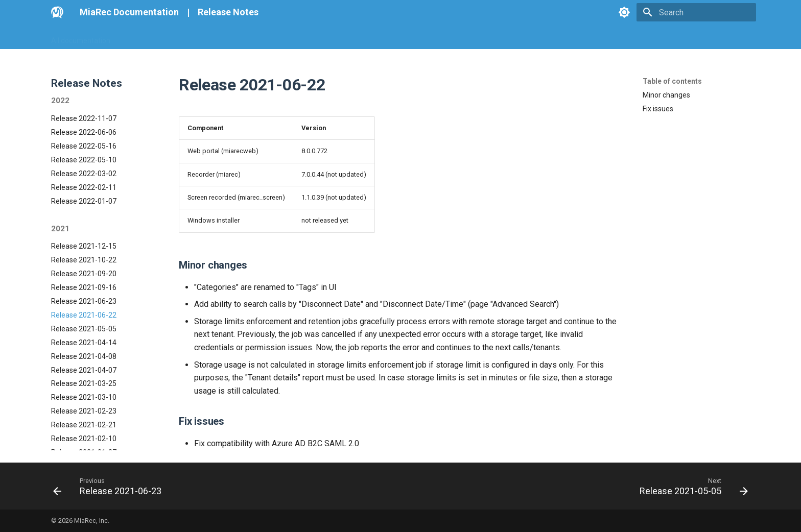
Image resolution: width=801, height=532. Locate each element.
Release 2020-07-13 (84, 417)
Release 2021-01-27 (84, 358)
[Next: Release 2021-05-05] (690, 486)
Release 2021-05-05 (84, 234)
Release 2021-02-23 (84, 317)
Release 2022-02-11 (84, 93)
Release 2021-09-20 (84, 179)
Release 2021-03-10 (84, 303)
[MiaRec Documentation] (57, 12)
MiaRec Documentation (129, 12)
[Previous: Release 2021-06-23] (111, 486)
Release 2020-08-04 (84, 403)
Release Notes (228, 12)
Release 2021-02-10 (84, 344)
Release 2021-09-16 (84, 193)
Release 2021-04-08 (84, 262)
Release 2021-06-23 (84, 207)
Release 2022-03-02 (84, 79)
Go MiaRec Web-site (156, 37)
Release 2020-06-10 (84, 431)
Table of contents (672, 81)
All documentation (81, 37)
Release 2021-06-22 (84, 221)
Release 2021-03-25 (84, 289)
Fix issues (658, 109)
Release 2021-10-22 (84, 165)
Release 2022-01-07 (84, 107)
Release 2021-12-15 (84, 152)
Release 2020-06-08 (84, 445)
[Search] (696, 12)
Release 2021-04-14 (84, 248)
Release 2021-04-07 (84, 276)
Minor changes (666, 95)
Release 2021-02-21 (84, 330)
